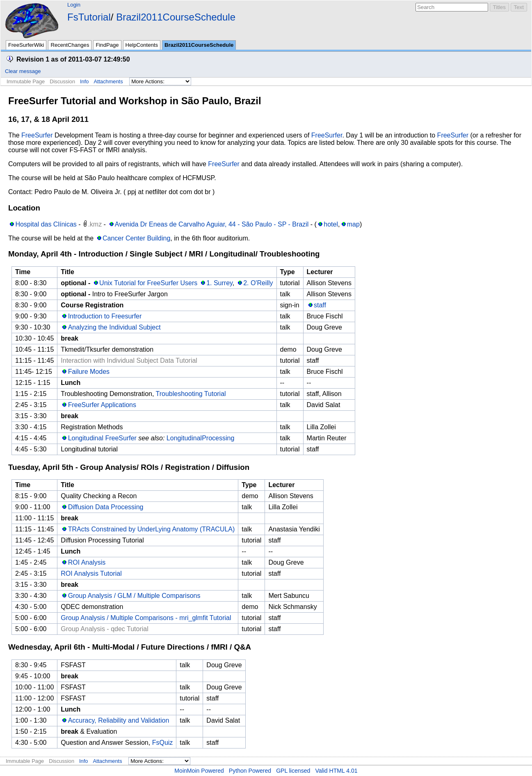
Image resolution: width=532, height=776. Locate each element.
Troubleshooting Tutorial (191, 394)
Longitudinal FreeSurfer (102, 438)
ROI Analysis (87, 562)
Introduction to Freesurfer (105, 316)
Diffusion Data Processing (106, 507)
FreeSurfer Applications (102, 405)
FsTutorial (89, 17)
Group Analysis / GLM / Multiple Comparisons (134, 596)
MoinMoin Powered (199, 771)
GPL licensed (293, 771)
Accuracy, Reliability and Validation (119, 720)
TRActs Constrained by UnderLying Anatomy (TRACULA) (152, 529)
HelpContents (142, 45)
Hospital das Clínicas (46, 224)
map (353, 224)
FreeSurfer (37, 135)
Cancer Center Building (136, 238)
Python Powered (250, 771)
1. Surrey (219, 283)
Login (74, 5)
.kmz (95, 224)
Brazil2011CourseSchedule (176, 17)
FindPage (107, 45)
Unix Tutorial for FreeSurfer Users (148, 283)
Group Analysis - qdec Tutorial (104, 629)
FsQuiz (163, 743)
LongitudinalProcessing (200, 438)
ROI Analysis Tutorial (91, 573)
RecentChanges (70, 45)
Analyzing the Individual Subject (114, 327)
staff (320, 305)
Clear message (23, 71)
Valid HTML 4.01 (336, 771)
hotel (331, 224)
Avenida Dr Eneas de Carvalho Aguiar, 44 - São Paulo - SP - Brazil (212, 224)
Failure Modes (89, 372)
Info (84, 81)
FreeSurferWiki (26, 45)
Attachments (108, 81)
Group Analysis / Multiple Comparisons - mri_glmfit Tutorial (146, 618)
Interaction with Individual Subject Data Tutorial (129, 361)
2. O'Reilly (258, 283)
